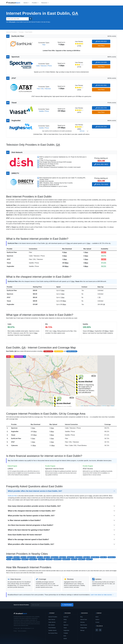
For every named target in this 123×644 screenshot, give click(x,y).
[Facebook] (97, 630)
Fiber (44, 45)
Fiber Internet (52, 619)
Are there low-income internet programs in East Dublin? (31, 525)
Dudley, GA (17, 557)
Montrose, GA (55, 557)
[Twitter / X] (100, 630)
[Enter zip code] (45, 605)
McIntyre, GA (82, 559)
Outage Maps (84, 628)
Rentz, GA (23, 557)
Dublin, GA (9, 557)
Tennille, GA (49, 559)
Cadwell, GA (63, 557)
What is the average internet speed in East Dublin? (28, 539)
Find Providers (67, 605)
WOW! (65, 639)
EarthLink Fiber (12, 252)
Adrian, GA (47, 557)
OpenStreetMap (93, 406)
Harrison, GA (79, 557)
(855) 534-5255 (101, 62)
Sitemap (82, 630)
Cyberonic (14, 445)
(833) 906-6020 (101, 41)
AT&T (9, 259)
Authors (97, 619)
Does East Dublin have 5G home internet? (25, 535)
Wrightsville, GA (32, 557)
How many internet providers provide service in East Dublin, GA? (34, 506)
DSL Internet (51, 625)
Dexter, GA (40, 557)
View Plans (101, 46)
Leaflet (82, 406)
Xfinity (65, 619)
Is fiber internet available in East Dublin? (24, 520)
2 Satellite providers (72, 351)
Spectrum (10, 256)
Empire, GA (89, 559)
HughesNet (10, 266)
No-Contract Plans (53, 633)
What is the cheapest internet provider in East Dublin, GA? (32, 511)
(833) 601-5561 (101, 85)
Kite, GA (9, 559)
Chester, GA (87, 557)
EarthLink (66, 617)
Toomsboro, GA (16, 559)
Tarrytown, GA (33, 559)
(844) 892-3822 (101, 164)
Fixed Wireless (19, 357)
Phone (50, 66)
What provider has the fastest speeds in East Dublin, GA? (31, 516)
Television (44, 66)
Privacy (15, 631)
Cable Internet (52, 622)
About (97, 617)
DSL (42, 89)
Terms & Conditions (22, 631)
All (25, 357)
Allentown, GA (112, 557)
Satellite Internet (52, 630)
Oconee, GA (103, 557)
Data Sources (84, 625)
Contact (97, 622)
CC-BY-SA (104, 406)
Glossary (82, 622)
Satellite (41, 111)
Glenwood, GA (66, 559)
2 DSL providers (59, 351)
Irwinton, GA (41, 559)
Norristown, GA (95, 557)
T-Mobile (66, 633)
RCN (65, 636)
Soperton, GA (71, 557)
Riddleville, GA (57, 559)
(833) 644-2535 (101, 127)
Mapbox (113, 406)
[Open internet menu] (26, 3)
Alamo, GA (74, 559)
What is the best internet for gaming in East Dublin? (29, 530)
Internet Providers (53, 617)
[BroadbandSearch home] (13, 3)
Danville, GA (25, 559)
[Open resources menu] (45, 3)
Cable (38, 66)
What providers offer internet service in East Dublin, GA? (31, 544)
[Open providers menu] (35, 3)
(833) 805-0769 (101, 108)
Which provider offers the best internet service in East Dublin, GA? (35, 491)
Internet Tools (84, 619)
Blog (81, 617)
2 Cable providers (48, 351)
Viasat (9, 263)
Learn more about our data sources (101, 595)
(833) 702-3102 (101, 184)
